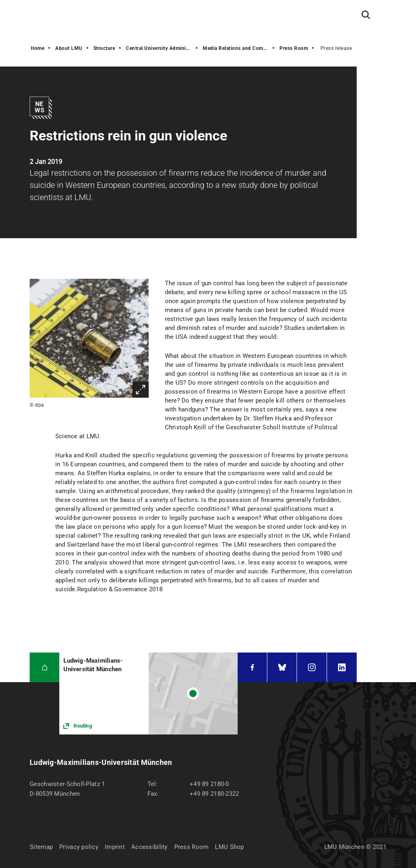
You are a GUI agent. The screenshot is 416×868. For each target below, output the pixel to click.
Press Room (294, 48)
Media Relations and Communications (239, 48)
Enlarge (141, 390)
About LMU (69, 48)
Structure (104, 48)
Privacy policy (79, 847)
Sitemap (41, 847)
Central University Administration (162, 48)
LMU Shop (229, 847)
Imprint (115, 847)
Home (38, 48)
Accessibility (149, 847)
